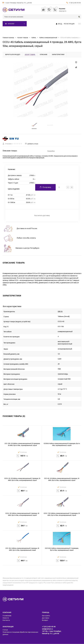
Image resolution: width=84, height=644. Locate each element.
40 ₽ (22, 492)
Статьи (5, 630)
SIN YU (60, 311)
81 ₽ (62, 492)
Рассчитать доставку (42, 216)
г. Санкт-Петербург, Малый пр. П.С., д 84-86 (18, 3)
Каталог (10, 24)
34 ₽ (22, 527)
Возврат (45, 620)
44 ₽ (22, 562)
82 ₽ (62, 527)
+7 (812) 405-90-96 (75, 3)
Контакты (6, 620)
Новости (6, 618)
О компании (7, 616)
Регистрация (69, 24)
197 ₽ (22, 457)
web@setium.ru (47, 629)
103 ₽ (62, 562)
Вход (60, 24)
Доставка (46, 618)
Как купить (46, 616)
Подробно (51, 151)
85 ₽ (62, 457)
